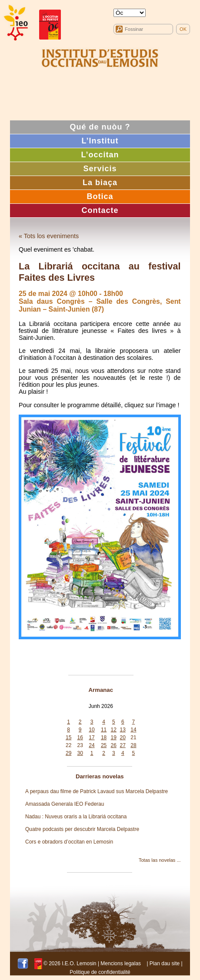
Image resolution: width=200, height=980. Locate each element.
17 (92, 737)
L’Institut (100, 141)
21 (133, 737)
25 (104, 745)
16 (80, 737)
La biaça (100, 183)
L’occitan (100, 155)
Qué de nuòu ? (100, 127)
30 (80, 753)
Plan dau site (165, 963)
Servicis (100, 169)
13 (123, 730)
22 (68, 745)
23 (80, 745)
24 (92, 745)
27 (123, 745)
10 (92, 730)
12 (114, 730)
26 (114, 745)
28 (133, 745)
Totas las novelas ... (160, 860)
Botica (100, 196)
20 (123, 737)
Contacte (100, 210)
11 (104, 730)
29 (68, 753)
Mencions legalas (121, 963)
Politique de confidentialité (100, 972)
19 (114, 737)
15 (68, 737)
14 (133, 730)
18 (104, 737)
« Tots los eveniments (49, 236)
